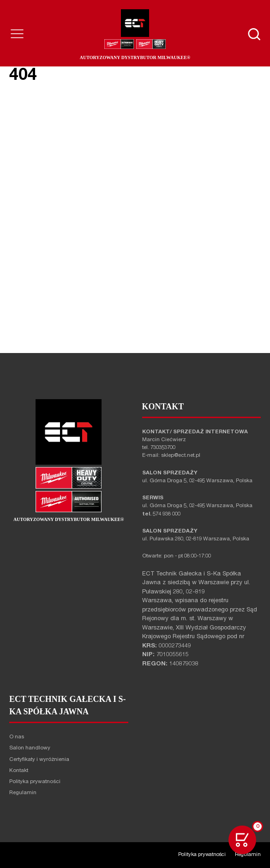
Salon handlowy (30, 748)
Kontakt (19, 771)
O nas (17, 737)
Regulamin (23, 793)
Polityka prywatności (35, 782)
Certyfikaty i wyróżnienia (39, 760)
